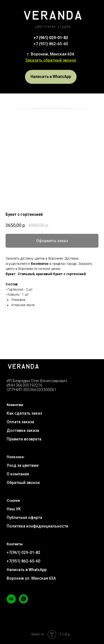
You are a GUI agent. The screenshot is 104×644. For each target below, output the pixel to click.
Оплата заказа (20, 422)
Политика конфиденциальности (37, 526)
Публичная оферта (24, 518)
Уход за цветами (23, 465)
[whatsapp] (23, 602)
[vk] (11, 602)
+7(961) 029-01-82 (23, 552)
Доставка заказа (23, 430)
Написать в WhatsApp (27, 570)
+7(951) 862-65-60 (23, 561)
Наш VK (14, 509)
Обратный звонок (23, 483)
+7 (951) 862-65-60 (51, 44)
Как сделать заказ (24, 413)
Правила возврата (24, 439)
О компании (18, 474)
